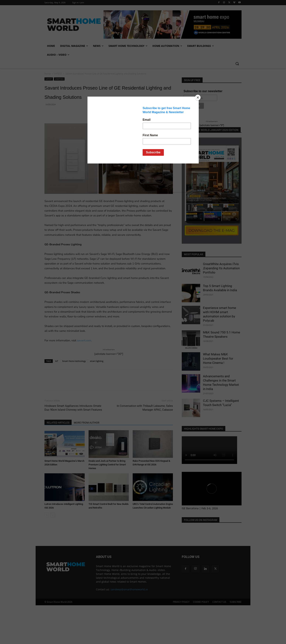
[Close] (198, 98)
